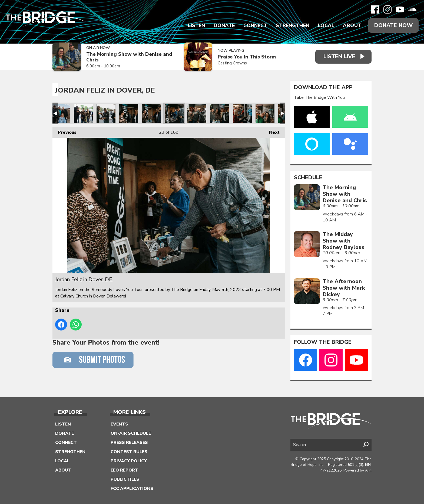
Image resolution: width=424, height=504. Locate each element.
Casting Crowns (232, 63)
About (352, 25)
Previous (64, 131)
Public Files (125, 479)
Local (326, 25)
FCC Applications (132, 489)
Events (119, 424)
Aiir (368, 470)
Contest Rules (129, 452)
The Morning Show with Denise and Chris (129, 57)
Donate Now (393, 25)
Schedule (308, 178)
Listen (196, 25)
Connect (255, 25)
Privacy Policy (129, 461)
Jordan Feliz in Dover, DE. (61, 113)
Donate (224, 25)
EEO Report (124, 470)
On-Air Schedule (131, 433)
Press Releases (129, 443)
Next (272, 131)
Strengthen (293, 25)
